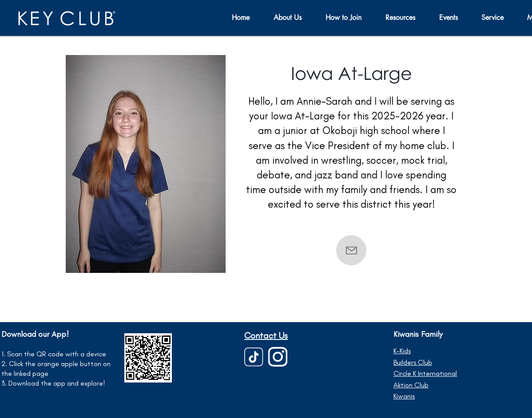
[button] (454, 18)
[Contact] (351, 250)
